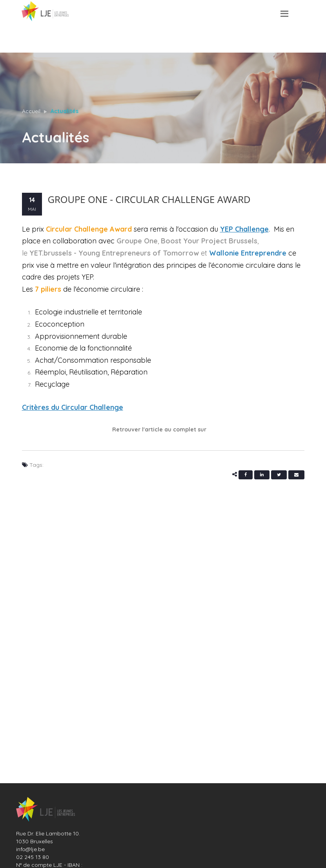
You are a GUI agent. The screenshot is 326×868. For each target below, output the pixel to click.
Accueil (31, 111)
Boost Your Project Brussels (209, 241)
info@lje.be (30, 849)
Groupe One (137, 241)
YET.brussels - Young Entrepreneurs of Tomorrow (114, 253)
